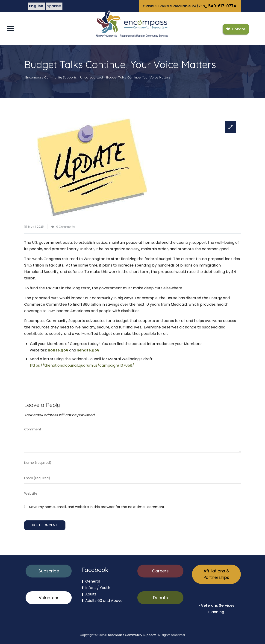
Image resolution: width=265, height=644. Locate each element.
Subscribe (49, 571)
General (91, 581)
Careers (160, 571)
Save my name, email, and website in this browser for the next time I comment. (97, 507)
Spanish (54, 6)
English (36, 6)
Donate (160, 598)
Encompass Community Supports (131, 635)
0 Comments (66, 227)
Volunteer (49, 598)
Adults (89, 594)
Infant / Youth (96, 588)
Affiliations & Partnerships (216, 574)
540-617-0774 (219, 6)
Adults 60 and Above (102, 601)
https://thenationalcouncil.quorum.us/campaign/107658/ (82, 365)
